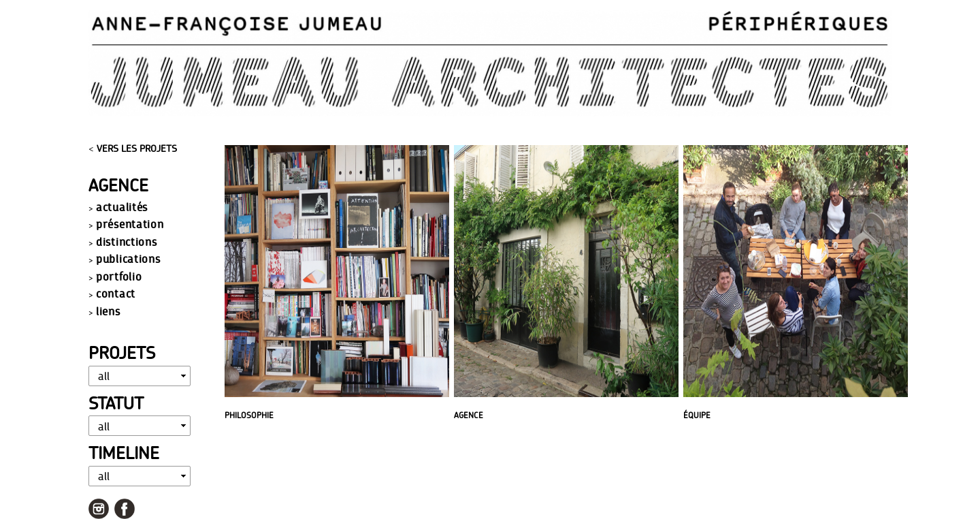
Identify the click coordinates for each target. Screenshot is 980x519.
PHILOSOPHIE (249, 415)
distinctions (126, 241)
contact (116, 293)
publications (128, 258)
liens (108, 311)
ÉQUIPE (697, 415)
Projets (122, 352)
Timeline (124, 453)
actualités (122, 207)
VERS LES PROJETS (137, 148)
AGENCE (469, 415)
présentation (130, 224)
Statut (116, 403)
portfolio (119, 276)
